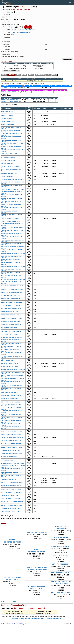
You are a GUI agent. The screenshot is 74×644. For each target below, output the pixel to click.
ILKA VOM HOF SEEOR (8, 157)
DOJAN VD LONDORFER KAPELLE (11, 505)
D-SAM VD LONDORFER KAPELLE (11, 512)
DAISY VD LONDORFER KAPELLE (11, 486)
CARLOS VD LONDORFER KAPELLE (12, 438)
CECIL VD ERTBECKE (61, 538)
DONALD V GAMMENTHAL (61, 546)
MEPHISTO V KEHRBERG (61, 564)
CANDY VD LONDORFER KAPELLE (11, 431)
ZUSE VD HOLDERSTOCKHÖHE (10, 218)
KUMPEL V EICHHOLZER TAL (10, 102)
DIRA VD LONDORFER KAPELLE (11, 496)
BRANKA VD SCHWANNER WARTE (11, 483)
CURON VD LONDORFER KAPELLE (12, 454)
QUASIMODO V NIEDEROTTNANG (11, 170)
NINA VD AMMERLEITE (8, 122)
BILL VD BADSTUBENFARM (9, 173)
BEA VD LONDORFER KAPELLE (11, 296)
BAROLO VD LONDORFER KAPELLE (12, 289)
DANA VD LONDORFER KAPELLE (11, 489)
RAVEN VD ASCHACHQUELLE (10, 363)
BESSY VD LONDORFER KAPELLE (11, 305)
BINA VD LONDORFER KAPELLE (11, 312)
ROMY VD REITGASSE (61, 555)
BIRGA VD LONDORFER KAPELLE (11, 315)
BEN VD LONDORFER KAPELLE (11, 299)
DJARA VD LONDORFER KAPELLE (11, 499)
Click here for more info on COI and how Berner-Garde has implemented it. (37, 619)
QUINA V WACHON (7, 118)
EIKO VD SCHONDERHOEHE (9, 334)
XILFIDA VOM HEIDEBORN (9, 457)
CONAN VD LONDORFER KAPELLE (12, 447)
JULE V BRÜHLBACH (7, 125)
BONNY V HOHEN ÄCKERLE (9, 367)
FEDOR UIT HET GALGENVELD (37, 532)
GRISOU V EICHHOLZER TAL (10, 100)
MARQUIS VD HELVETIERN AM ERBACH (13, 463)
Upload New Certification (11, 71)
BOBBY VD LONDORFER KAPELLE (11, 318)
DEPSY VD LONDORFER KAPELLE (11, 492)
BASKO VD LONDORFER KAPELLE (11, 292)
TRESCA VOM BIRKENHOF (9, 328)
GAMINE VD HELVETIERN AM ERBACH (13, 189)
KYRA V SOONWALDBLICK (61, 573)
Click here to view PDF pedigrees (12, 602)
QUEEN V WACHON (7, 115)
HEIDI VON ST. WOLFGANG (9, 154)
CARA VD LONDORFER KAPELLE (11, 434)
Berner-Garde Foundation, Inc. (17, 624)
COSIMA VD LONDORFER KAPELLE (12, 450)
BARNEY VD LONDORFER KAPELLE (12, 286)
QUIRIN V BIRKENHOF (8, 176)
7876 (12, 35)
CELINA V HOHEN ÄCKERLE (9, 399)
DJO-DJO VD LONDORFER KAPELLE (12, 502)
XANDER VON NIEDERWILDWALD (11, 396)
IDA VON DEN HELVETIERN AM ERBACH (13, 254)
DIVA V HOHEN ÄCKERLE (9, 479)
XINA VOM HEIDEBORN (8, 460)
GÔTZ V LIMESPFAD (7, 360)
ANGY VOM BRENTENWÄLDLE (10, 392)
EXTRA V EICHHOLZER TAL (20, 32)
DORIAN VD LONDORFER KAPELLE (12, 508)
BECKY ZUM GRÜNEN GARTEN (10, 402)
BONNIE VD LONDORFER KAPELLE (12, 321)
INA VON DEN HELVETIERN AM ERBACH (13, 267)
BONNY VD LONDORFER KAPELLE (11, 325)
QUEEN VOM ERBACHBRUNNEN (11, 222)
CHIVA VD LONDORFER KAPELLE (11, 441)
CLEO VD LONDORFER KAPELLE (11, 444)
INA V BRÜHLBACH (7, 112)
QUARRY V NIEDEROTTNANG (10, 167)
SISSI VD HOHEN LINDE (8, 160)
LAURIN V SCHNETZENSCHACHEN (23, 30)
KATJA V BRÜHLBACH (8, 164)
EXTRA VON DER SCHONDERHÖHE (12, 338)
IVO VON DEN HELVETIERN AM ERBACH (13, 280)
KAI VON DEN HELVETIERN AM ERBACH (13, 370)
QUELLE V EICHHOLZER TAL (61, 593)
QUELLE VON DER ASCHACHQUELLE (12, 180)
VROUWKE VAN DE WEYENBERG (11, 331)
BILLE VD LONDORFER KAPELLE (11, 309)
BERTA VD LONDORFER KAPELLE (11, 302)
